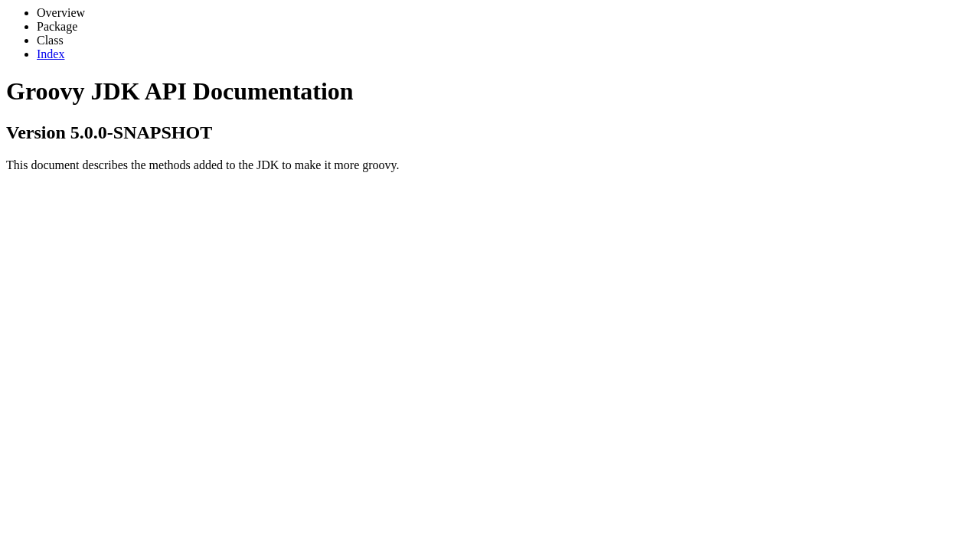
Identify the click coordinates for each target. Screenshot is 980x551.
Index (51, 54)
